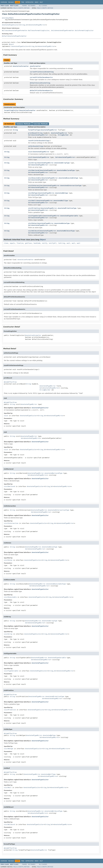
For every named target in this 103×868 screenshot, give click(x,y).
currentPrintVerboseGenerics (41, 77)
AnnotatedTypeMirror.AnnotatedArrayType (54, 163)
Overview (4, 2)
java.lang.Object (8, 18)
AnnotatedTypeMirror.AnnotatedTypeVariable (61, 216)
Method (27, 8)
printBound (32, 133)
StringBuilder (63, 135)
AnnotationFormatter (21, 66)
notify (45, 243)
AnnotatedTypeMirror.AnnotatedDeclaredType (57, 170)
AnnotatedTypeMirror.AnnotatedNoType (53, 193)
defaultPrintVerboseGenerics (41, 90)
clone (6, 243)
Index (37, 2)
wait (68, 243)
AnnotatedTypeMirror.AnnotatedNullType (52, 201)
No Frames (32, 6)
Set (27, 25)
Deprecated (29, 2)
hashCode (37, 243)
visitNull (32, 201)
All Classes (43, 6)
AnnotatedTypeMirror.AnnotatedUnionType (54, 223)
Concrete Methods (41, 124)
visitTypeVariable (35, 216)
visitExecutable (35, 178)
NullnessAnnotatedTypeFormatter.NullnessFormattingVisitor (26, 31)
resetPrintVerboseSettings (39, 141)
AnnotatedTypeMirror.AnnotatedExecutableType (60, 178)
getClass (29, 243)
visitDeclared (34, 170)
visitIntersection (35, 186)
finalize (20, 243)
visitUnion (32, 223)
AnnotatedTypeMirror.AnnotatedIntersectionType (62, 186)
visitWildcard (34, 231)
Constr (20, 8)
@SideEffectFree (10, 382)
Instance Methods (24, 124)
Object (11, 44)
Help (41, 2)
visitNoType (33, 193)
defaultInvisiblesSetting (40, 83)
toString (62, 243)
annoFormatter (35, 66)
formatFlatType (34, 130)
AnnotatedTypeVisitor (11, 25)
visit (30, 152)
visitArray (32, 163)
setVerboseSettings (36, 146)
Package (11, 2)
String (22, 25)
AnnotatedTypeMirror (37, 25)
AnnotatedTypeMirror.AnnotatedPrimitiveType (59, 208)
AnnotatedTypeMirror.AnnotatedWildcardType (57, 231)
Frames (25, 6)
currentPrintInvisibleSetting (42, 72)
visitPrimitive (34, 208)
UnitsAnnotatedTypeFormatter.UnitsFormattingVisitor (72, 31)
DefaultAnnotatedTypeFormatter (14, 36)
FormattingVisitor (11, 110)
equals (12, 243)
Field (15, 8)
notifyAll (53, 243)
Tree (23, 2)
